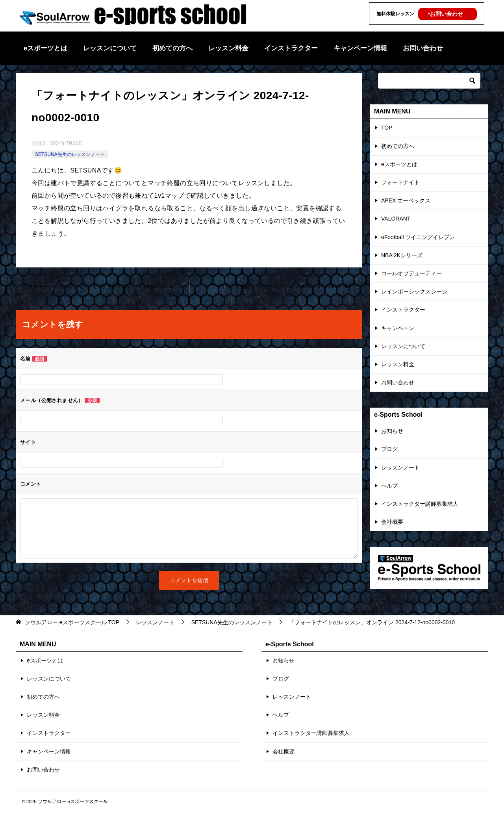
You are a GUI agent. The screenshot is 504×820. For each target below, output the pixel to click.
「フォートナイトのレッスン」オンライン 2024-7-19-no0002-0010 (98, 287)
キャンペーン (398, 328)
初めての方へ (172, 48)
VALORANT (396, 219)
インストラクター (291, 48)
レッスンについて (110, 48)
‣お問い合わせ (446, 14)
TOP (387, 128)
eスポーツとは (45, 48)
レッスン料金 (228, 48)
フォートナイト (400, 182)
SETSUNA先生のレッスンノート (70, 154)
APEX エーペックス (406, 200)
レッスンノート (400, 468)
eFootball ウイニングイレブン (418, 237)
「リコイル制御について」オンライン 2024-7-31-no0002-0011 (285, 287)
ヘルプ (389, 486)
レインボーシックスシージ (414, 291)
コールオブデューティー (411, 273)
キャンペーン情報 (360, 48)
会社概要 (392, 522)
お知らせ (392, 431)
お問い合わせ (423, 48)
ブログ (389, 449)
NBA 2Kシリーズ (402, 255)
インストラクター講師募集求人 (420, 504)
